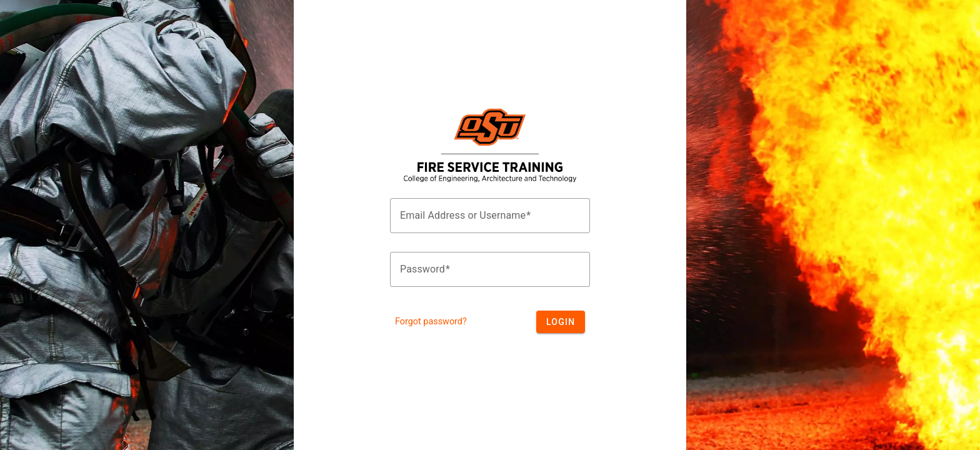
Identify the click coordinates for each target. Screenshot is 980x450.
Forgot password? (431, 322)
